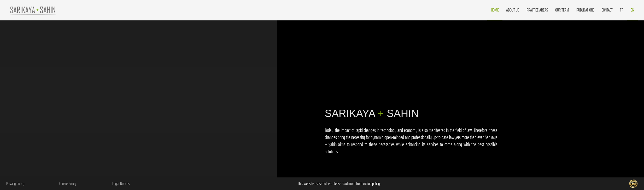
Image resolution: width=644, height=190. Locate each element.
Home (495, 10)
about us (513, 10)
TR (622, 10)
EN (632, 10)
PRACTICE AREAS (537, 10)
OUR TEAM (562, 10)
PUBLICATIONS (585, 10)
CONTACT (607, 10)
